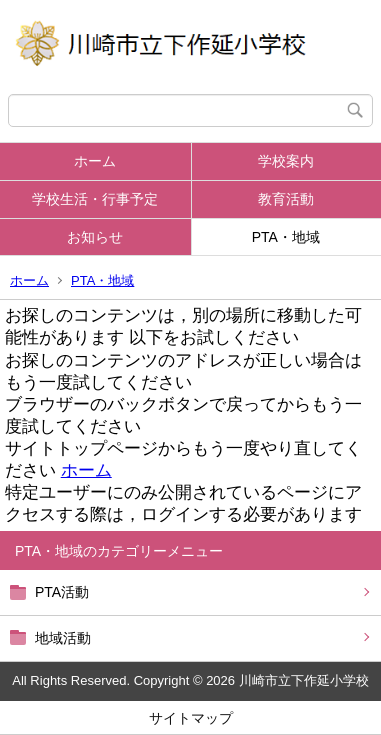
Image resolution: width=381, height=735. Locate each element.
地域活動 (63, 638)
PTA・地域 (286, 237)
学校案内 (286, 161)
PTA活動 (62, 592)
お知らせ (95, 237)
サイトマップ (191, 718)
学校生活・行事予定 (95, 199)
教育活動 (286, 199)
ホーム (95, 161)
